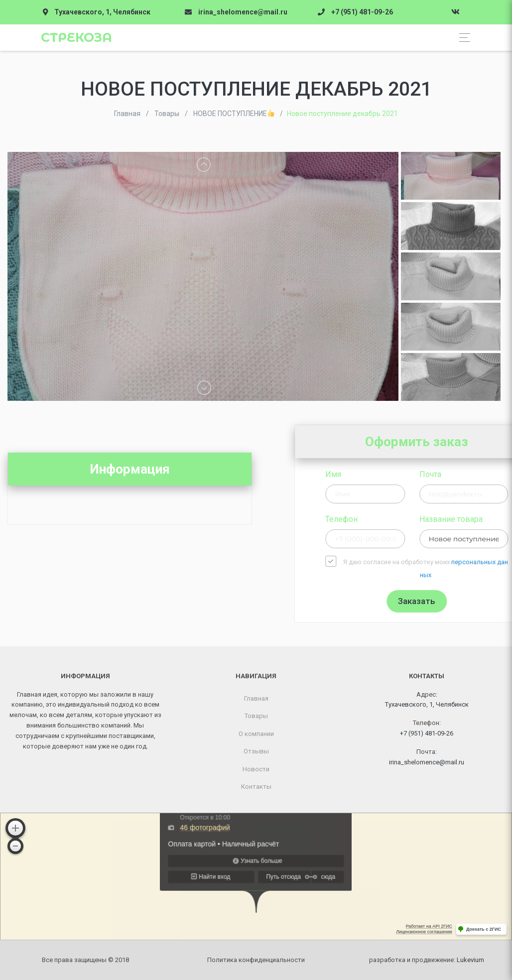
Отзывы (256, 751)
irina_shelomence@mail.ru (243, 12)
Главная (256, 698)
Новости (256, 769)
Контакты (256, 787)
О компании (256, 734)
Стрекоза (76, 37)
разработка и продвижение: (427, 960)
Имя (390, 474)
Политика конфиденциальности (256, 960)
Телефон (399, 519)
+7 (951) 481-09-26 (362, 12)
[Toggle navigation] (462, 38)
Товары (256, 716)
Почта (487, 474)
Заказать (474, 601)
